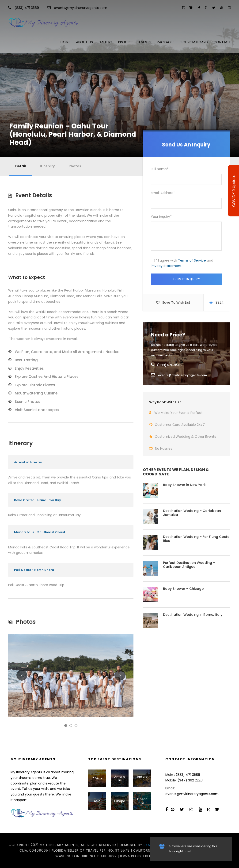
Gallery (106, 42)
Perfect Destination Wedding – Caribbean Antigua (189, 565)
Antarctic (142, 779)
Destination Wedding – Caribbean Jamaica (192, 513)
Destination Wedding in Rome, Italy (193, 615)
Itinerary (47, 166)
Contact (222, 42)
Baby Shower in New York (184, 485)
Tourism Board (194, 42)
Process (126, 42)
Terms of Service (192, 260)
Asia (97, 801)
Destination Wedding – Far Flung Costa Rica (196, 539)
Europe (120, 801)
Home (65, 42)
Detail (21, 166)
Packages (166, 42)
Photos (75, 166)
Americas (120, 779)
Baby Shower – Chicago (183, 589)
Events (145, 42)
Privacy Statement (166, 266)
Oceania (142, 801)
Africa (97, 778)
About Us (84, 42)
